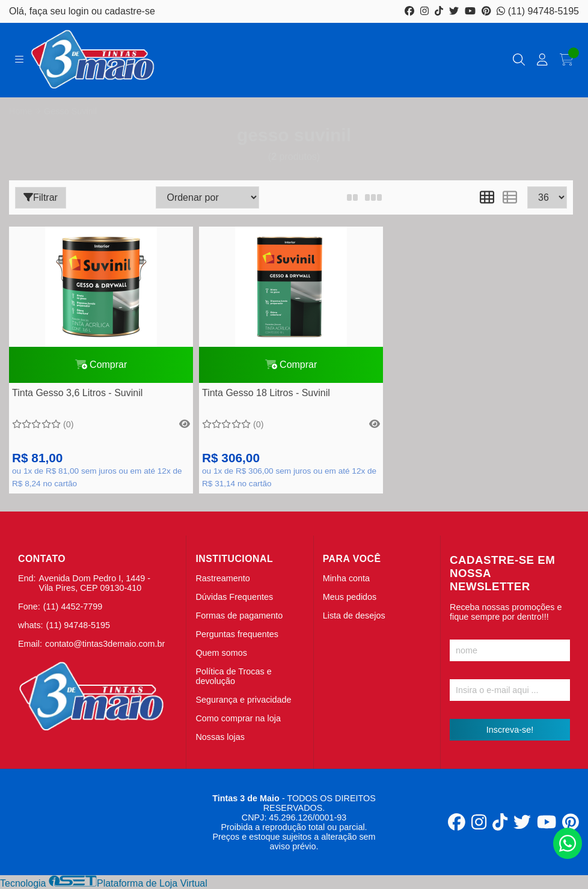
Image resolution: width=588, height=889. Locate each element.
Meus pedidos (350, 597)
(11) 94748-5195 (538, 11)
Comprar (101, 365)
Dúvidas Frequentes (234, 597)
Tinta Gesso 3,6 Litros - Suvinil (77, 393)
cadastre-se (130, 11)
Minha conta (346, 578)
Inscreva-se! (510, 730)
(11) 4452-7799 (73, 606)
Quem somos (221, 653)
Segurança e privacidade (243, 700)
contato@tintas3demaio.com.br (105, 644)
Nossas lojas (220, 737)
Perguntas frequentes (237, 634)
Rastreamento (222, 578)
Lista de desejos (354, 616)
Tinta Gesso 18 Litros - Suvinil (266, 393)
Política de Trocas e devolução (233, 676)
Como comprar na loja (238, 718)
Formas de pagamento (239, 616)
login (80, 11)
